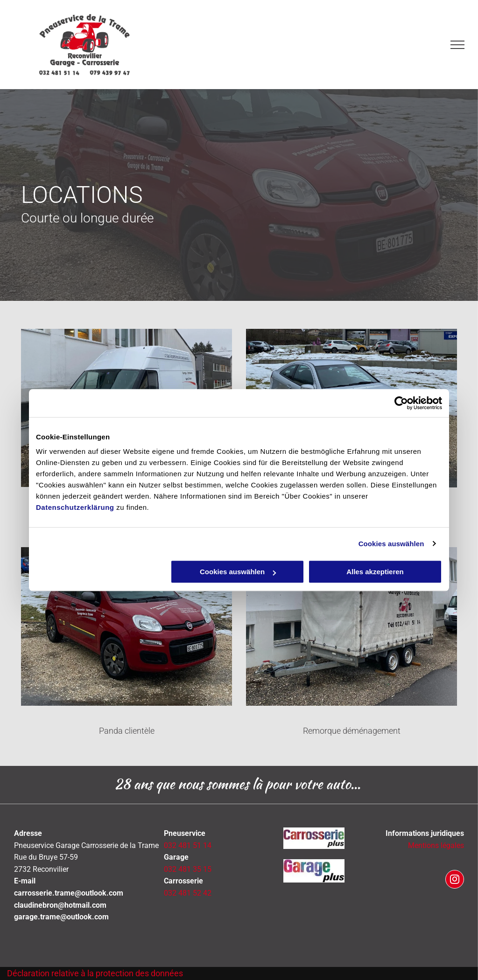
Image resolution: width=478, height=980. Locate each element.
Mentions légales (436, 845)
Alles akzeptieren (375, 572)
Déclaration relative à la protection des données (95, 973)
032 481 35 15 (188, 869)
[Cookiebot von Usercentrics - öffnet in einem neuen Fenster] (401, 403)
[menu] (457, 45)
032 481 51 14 (188, 845)
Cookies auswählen (391, 544)
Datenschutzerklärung (75, 507)
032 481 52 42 (188, 893)
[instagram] (455, 880)
